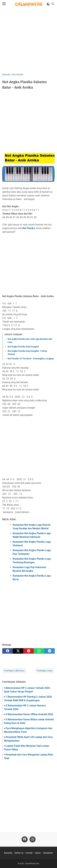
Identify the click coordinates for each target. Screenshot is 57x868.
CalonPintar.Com (32, 864)
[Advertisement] (28, 41)
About (38, 853)
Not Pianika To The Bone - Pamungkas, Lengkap (31, 359)
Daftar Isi (19, 853)
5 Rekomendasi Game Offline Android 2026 (29, 714)
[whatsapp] (39, 651)
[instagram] (33, 839)
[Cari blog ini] (53, 4)
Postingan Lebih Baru (14, 671)
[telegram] (49, 651)
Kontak (29, 853)
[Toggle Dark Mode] (48, 4)
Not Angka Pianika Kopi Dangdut (23, 347)
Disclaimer (48, 853)
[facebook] (8, 651)
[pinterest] (28, 651)
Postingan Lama (45, 671)
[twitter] (18, 651)
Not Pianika (29, 228)
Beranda (8, 853)
